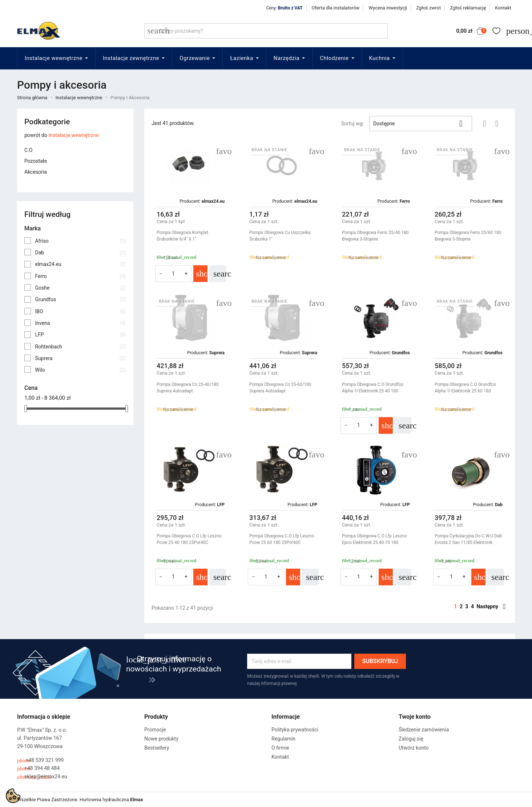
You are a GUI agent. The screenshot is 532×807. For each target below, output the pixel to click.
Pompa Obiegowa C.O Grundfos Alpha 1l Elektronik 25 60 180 (465, 388)
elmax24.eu (80, 264)
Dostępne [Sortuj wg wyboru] (421, 124)
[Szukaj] (266, 31)
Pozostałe (36, 161)
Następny (491, 606)
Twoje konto (415, 717)
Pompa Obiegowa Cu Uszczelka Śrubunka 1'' (280, 236)
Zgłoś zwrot (428, 8)
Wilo (80, 370)
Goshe (80, 288)
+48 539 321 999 (40, 760)
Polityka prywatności (295, 730)
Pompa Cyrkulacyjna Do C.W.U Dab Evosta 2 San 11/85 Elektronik (468, 539)
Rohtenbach (80, 347)
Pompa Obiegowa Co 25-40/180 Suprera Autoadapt (188, 388)
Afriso (80, 241)
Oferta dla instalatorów (336, 8)
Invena (80, 323)
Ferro (80, 276)
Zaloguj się (411, 739)
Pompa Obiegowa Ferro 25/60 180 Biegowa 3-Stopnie (468, 236)
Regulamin (283, 739)
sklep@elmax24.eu (42, 777)
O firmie (280, 748)
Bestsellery (157, 748)
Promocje (155, 730)
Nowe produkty (161, 739)
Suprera (80, 358)
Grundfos (80, 299)
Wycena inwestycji (388, 8)
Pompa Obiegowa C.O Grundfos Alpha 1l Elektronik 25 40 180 (373, 388)
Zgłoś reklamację (468, 8)
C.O (28, 150)
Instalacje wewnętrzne (74, 135)
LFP (80, 335)
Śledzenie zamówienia (424, 730)
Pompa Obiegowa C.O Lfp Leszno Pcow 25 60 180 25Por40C (282, 539)
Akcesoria (36, 172)
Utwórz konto (414, 748)
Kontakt (503, 8)
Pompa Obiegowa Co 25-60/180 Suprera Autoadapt (280, 388)
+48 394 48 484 (38, 768)
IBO (80, 311)
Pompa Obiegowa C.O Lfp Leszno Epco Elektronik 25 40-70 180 (374, 539)
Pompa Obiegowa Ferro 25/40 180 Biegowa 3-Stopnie (375, 236)
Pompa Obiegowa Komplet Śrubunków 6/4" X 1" (182, 236)
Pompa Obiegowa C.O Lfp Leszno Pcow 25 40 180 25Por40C (189, 539)
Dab (80, 253)
